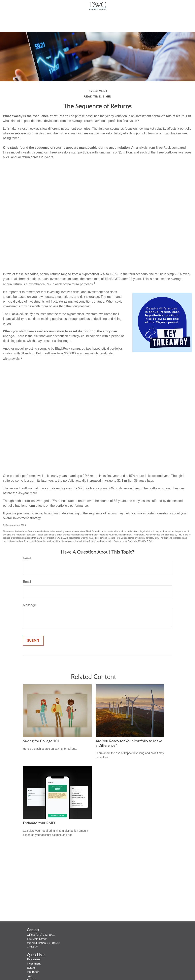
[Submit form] (33, 641)
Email (27, 582)
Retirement (34, 959)
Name (27, 558)
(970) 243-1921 (45, 935)
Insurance (33, 972)
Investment (34, 964)
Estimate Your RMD (39, 823)
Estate (31, 968)
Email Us (33, 947)
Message (30, 605)
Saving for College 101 (41, 741)
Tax (29, 976)
